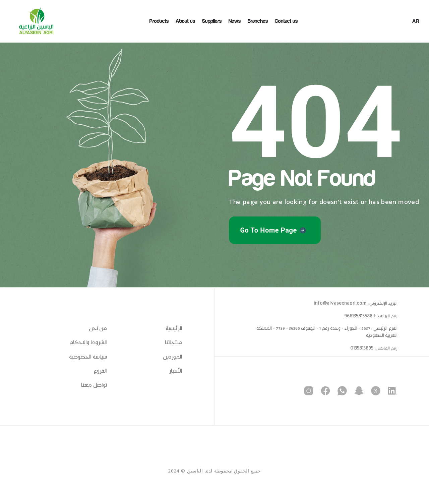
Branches (258, 21)
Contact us (286, 21)
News (235, 21)
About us (186, 21)
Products (159, 21)
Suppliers (212, 21)
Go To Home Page (268, 230)
